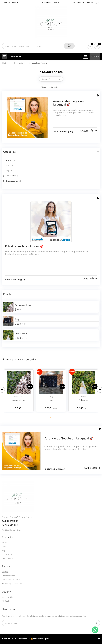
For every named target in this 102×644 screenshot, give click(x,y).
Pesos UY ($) (93, 2)
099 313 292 (55, 2)
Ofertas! (16, 2)
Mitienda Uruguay (40, 639)
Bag (7, 171)
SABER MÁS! (89, 131)
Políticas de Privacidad (11, 580)
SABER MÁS (90, 279)
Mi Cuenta (79, 2)
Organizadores (20, 63)
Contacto (6, 2)
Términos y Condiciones (12, 583)
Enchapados (11, 176)
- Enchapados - (19, 397)
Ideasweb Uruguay (63, 132)
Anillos (8, 160)
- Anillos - (83, 397)
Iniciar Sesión (7, 597)
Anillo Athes (21, 333)
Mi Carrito (6, 601)
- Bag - (51, 397)
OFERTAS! (95, 56)
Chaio (4, 63)
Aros (8, 165)
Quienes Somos (9, 576)
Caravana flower (24, 305)
